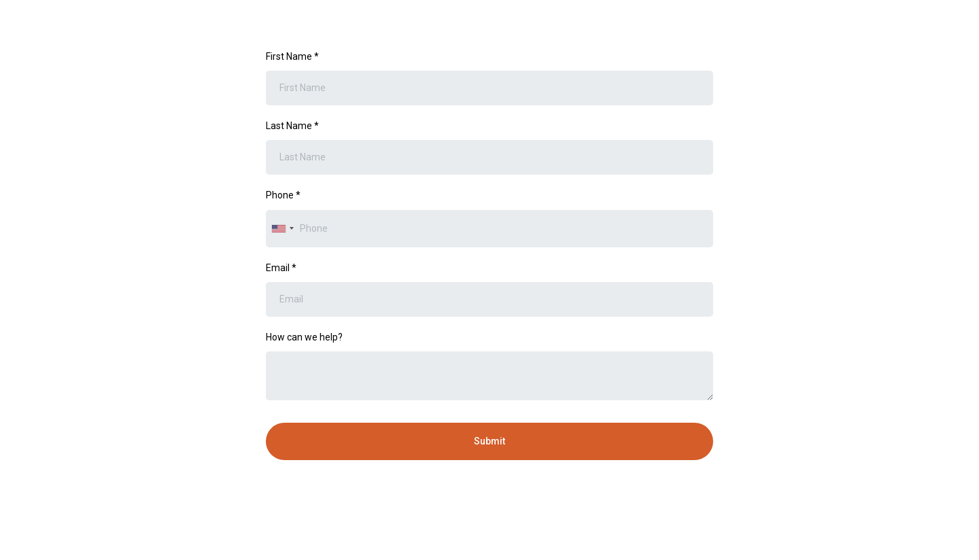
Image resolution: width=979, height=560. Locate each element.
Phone (283, 195)
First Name (292, 56)
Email (281, 268)
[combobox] (282, 229)
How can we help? (304, 337)
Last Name (292, 126)
